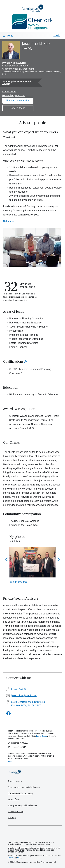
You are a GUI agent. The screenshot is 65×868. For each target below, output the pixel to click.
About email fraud (16, 812)
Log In (57, 35)
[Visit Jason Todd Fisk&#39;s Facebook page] (9, 714)
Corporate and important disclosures (24, 787)
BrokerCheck (41, 736)
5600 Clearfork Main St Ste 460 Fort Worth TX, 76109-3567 (28, 704)
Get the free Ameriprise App (35, 834)
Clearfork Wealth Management (18, 69)
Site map (12, 818)
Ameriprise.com (15, 781)
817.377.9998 (9, 91)
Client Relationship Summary (20, 793)
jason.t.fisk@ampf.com (14, 95)
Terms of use (14, 799)
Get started (9, 221)
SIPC (19, 858)
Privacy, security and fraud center (22, 805)
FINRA (10, 858)
